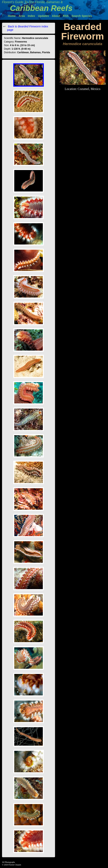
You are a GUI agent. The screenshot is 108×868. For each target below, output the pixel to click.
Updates (43, 16)
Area (22, 16)
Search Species (82, 16)
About (56, 16)
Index (31, 16)
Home (12, 16)
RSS (66, 16)
